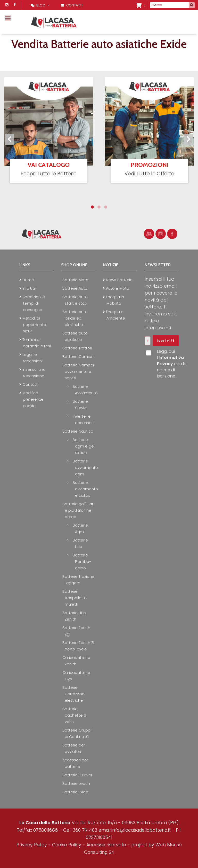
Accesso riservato (106, 845)
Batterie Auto (75, 288)
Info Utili (29, 288)
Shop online (74, 265)
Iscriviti (166, 341)
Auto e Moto (118, 288)
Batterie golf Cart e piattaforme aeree (79, 510)
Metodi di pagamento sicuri (34, 325)
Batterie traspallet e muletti (75, 598)
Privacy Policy (32, 845)
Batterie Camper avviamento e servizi (78, 372)
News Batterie (119, 280)
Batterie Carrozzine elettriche (73, 694)
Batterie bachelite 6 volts (74, 715)
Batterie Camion (78, 357)
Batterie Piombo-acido (82, 562)
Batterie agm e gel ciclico (84, 446)
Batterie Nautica (78, 431)
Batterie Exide (75, 792)
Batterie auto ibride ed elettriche (75, 318)
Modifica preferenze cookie (33, 399)
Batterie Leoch (76, 784)
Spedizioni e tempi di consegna (34, 303)
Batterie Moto (75, 280)
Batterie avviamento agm (85, 468)
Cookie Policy (67, 845)
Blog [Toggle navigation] (39, 5)
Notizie (111, 265)
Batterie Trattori (77, 348)
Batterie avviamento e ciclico (85, 489)
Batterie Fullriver (77, 775)
